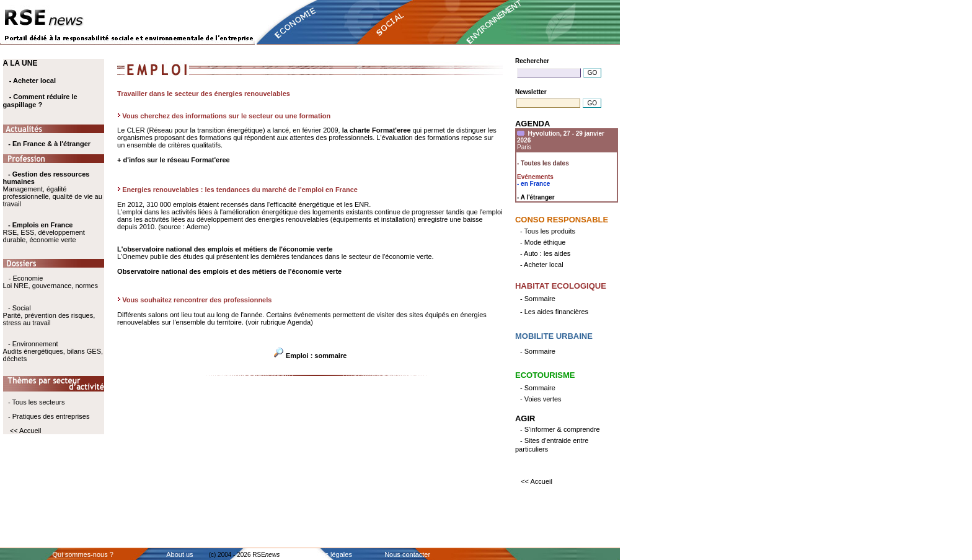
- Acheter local (33, 81)
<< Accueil (26, 431)
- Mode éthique (543, 242)
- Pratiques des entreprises (49, 416)
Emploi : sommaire (316, 356)
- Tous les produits (548, 231)
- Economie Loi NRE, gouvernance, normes (51, 282)
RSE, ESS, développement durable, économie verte (44, 236)
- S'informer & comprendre (560, 429)
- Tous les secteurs (37, 402)
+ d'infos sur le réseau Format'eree (174, 160)
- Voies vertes (541, 399)
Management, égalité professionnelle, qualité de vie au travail (53, 189)
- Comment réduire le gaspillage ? (40, 101)
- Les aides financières (554, 312)
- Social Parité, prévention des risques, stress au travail (49, 315)
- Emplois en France (41, 225)
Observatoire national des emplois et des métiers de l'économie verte (229, 271)
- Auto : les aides (545, 253)
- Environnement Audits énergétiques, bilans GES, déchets (53, 351)
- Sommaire (538, 299)
